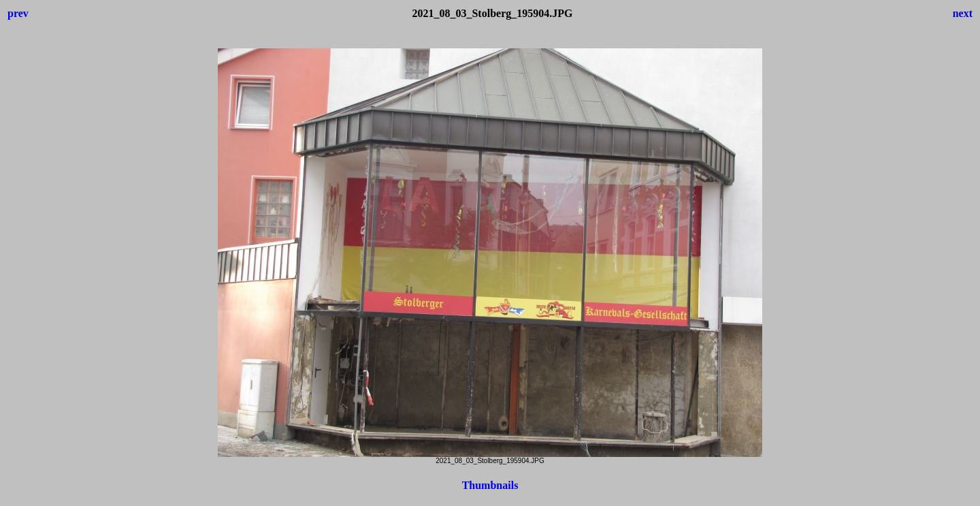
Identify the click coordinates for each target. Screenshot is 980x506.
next (963, 13)
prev (18, 13)
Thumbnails (490, 485)
